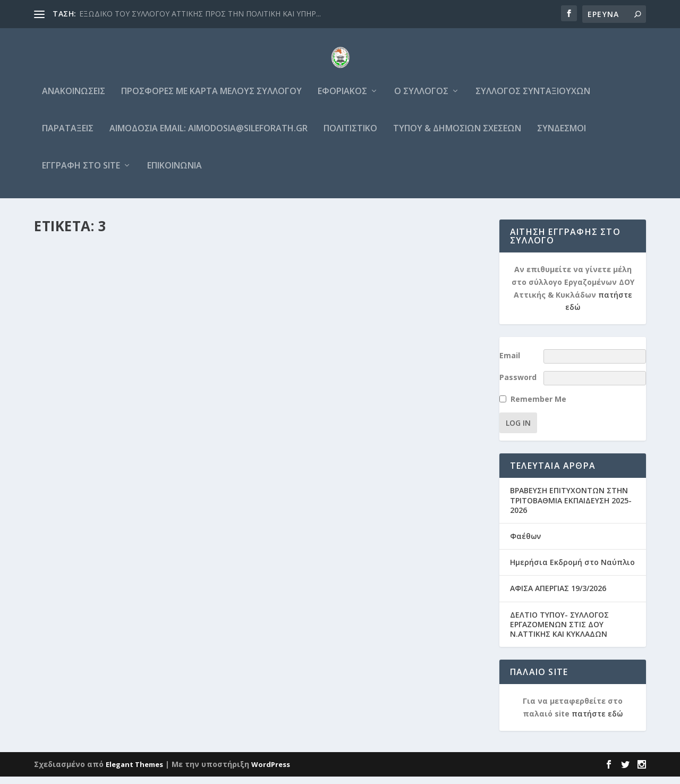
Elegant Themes (134, 772)
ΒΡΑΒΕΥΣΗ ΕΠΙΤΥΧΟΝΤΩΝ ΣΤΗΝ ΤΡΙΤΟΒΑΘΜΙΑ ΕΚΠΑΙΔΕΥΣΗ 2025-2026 (571, 507)
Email (510, 363)
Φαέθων (525, 543)
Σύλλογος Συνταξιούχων (533, 99)
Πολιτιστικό (350, 136)
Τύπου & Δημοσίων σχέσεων (457, 136)
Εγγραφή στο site (81, 174)
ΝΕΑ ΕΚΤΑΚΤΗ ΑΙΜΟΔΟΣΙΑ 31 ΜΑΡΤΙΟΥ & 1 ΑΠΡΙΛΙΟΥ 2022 (139, 490)
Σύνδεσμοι (562, 136)
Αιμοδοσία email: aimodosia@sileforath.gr (209, 136)
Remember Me (538, 406)
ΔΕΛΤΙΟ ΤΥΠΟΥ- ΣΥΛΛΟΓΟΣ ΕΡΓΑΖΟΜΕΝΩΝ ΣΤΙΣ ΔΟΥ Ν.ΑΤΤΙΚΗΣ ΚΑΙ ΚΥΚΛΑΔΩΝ (559, 632)
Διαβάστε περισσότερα (95, 542)
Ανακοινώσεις (74, 99)
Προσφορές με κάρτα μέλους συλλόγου (211, 99)
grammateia (79, 512)
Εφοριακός (342, 99)
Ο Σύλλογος (421, 99)
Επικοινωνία (175, 174)
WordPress (271, 772)
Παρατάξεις (68, 136)
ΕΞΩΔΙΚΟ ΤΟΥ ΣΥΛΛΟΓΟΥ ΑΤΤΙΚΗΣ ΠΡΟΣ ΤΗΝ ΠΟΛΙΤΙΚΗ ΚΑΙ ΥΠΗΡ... (200, 14)
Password (518, 385)
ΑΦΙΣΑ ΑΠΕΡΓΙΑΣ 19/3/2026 (558, 596)
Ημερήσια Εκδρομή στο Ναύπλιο (572, 570)
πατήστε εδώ (597, 721)
